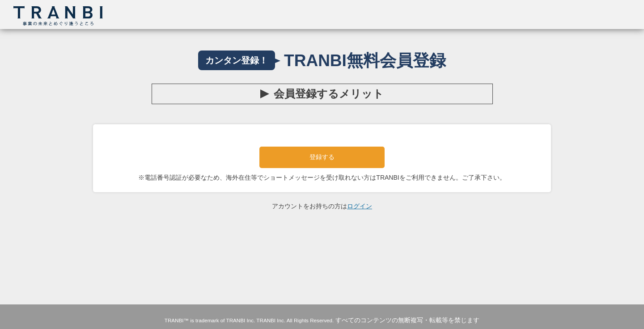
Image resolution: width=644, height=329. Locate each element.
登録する (322, 157)
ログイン (360, 206)
